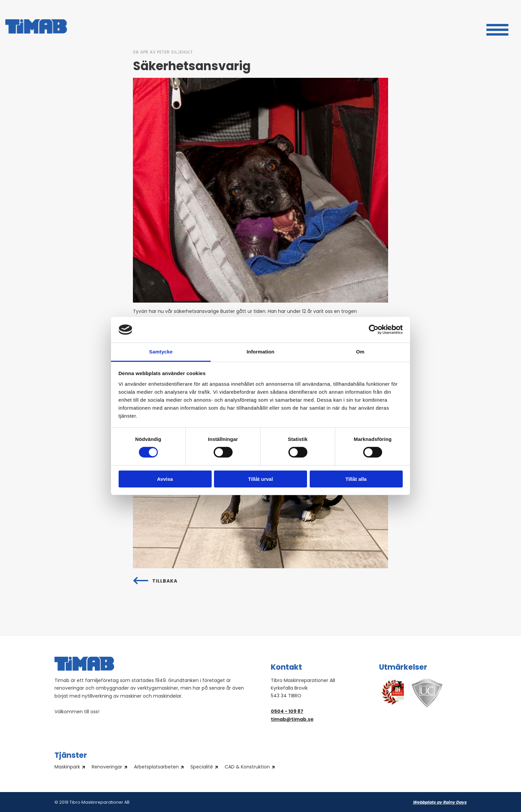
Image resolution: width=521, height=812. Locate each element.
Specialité (202, 767)
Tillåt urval (261, 479)
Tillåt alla (356, 479)
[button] (497, 29)
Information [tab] (260, 352)
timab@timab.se (292, 720)
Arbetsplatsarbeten (156, 767)
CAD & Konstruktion (247, 767)
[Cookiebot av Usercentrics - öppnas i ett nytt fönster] (374, 330)
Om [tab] (360, 352)
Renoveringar (107, 767)
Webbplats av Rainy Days (440, 803)
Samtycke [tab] (161, 352)
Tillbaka (165, 581)
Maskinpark (67, 767)
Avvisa (165, 479)
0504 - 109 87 (287, 712)
